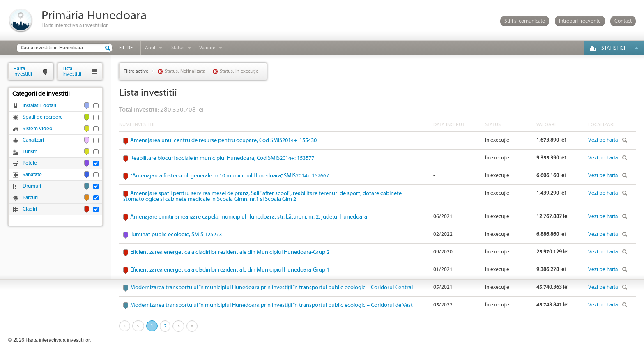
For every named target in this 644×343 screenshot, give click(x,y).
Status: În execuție (239, 71)
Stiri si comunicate (525, 21)
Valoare (207, 48)
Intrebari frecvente (580, 21)
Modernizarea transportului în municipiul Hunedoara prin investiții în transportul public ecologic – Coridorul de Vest (271, 305)
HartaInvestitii (23, 71)
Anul (150, 48)
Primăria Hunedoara (94, 16)
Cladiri (30, 209)
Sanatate (32, 175)
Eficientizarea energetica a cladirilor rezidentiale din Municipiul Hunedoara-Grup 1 (230, 270)
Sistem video (37, 129)
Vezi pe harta (603, 140)
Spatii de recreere (43, 117)
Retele (30, 163)
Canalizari (33, 140)
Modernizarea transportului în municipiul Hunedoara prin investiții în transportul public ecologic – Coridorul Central (271, 288)
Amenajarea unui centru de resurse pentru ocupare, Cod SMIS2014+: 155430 (223, 140)
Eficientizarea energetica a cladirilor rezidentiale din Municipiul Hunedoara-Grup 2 (230, 252)
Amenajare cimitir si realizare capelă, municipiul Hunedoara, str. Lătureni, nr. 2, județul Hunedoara (249, 217)
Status (178, 48)
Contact (623, 21)
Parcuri (30, 198)
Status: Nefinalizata (185, 71)
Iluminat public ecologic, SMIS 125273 (176, 235)
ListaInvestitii (72, 71)
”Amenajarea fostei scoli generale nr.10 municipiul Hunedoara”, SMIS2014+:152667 (230, 176)
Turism (30, 152)
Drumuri (32, 186)
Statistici (613, 48)
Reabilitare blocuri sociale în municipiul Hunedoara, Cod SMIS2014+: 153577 (222, 158)
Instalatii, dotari (39, 106)
